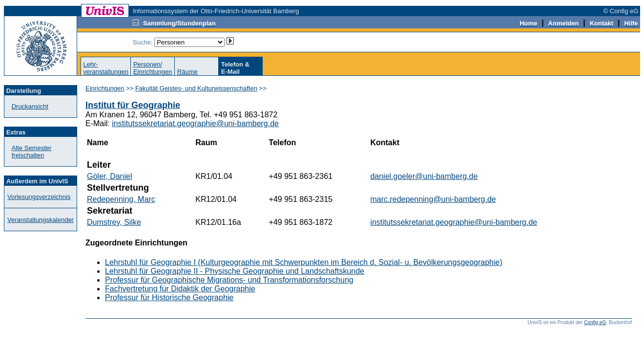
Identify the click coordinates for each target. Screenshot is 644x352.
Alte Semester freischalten (32, 152)
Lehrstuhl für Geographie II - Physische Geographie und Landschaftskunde (235, 271)
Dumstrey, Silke (114, 222)
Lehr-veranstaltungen (106, 68)
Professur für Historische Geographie (169, 297)
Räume (187, 72)
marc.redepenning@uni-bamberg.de (433, 199)
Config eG (595, 322)
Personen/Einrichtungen (153, 68)
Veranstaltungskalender (41, 220)
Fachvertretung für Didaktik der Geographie (180, 289)
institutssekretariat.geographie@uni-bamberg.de (195, 123)
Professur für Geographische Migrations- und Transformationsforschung (229, 280)
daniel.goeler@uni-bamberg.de (424, 176)
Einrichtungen (105, 88)
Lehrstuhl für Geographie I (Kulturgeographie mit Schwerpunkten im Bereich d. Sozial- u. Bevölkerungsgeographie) (304, 262)
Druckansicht (30, 106)
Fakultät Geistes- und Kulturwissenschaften (196, 88)
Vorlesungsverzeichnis (39, 197)
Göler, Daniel (110, 176)
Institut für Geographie (133, 105)
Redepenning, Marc (121, 199)
